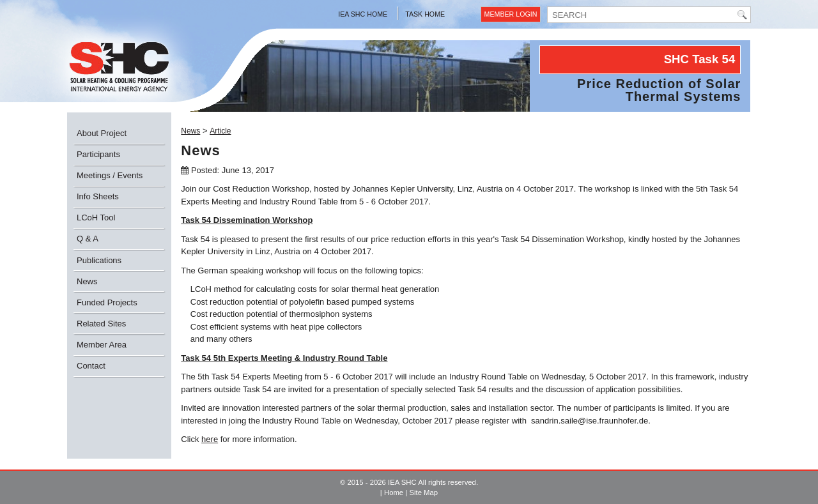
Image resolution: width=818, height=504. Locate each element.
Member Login (511, 14)
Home (394, 493)
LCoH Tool (96, 218)
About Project (102, 133)
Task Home (425, 14)
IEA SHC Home (363, 14)
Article (220, 131)
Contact (91, 366)
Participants (98, 154)
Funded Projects (107, 302)
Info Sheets (98, 196)
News (87, 281)
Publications (99, 260)
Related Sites (101, 324)
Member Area (102, 345)
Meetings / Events (110, 175)
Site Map (423, 493)
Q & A (88, 239)
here (210, 439)
